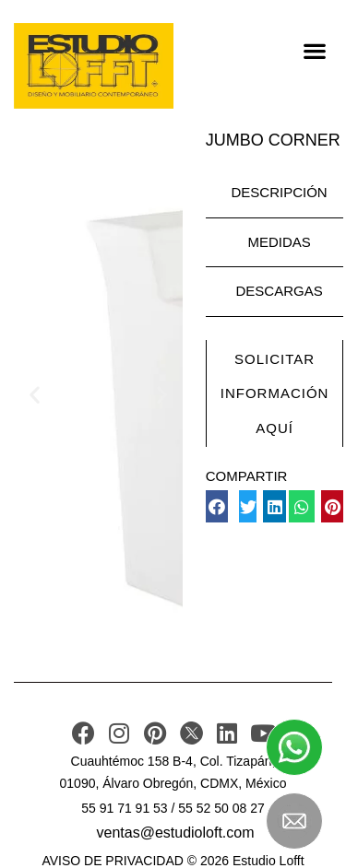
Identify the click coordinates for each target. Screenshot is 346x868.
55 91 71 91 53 (124, 808)
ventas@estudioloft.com (176, 833)
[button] (314, 50)
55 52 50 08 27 (221, 808)
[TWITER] (191, 733)
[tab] (275, 194)
